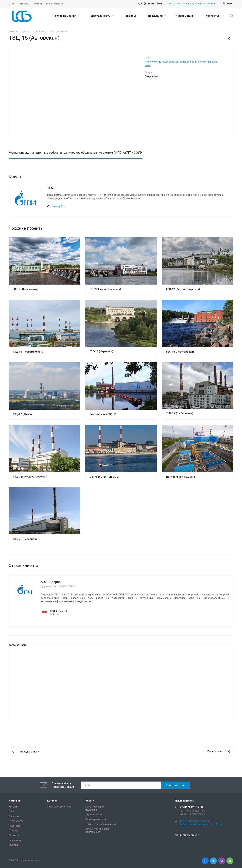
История (13, 807)
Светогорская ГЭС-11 (103, 414)
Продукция (157, 16)
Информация (186, 16)
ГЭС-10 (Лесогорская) (180, 352)
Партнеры (14, 826)
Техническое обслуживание (101, 824)
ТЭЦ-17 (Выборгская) (180, 413)
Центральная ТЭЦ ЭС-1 (181, 477)
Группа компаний (66, 16)
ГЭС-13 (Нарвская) (101, 351)
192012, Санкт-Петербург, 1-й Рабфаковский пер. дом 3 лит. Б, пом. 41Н (204, 4)
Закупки (13, 845)
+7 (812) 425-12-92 (192, 807)
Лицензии (14, 816)
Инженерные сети (96, 819)
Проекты (131, 16)
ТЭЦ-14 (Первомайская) (28, 352)
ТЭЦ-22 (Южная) (23, 414)
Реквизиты (15, 840)
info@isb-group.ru (190, 835)
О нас (12, 811)
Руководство (16, 821)
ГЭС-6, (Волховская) (26, 289)
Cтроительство (94, 815)
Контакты (212, 16)
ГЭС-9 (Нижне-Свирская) (105, 289)
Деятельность (102, 16)
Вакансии (14, 835)
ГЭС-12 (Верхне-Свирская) (183, 289)
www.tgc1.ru (58, 206)
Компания (15, 801)
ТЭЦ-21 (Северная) (25, 539)
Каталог (52, 801)
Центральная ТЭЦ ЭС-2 (104, 477)
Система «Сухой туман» (60, 807)
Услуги (90, 801)
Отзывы (13, 831)
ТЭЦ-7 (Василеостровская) (30, 477)
